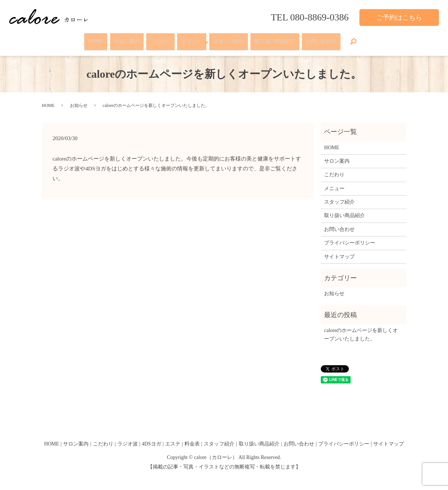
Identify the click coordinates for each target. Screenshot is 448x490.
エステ (173, 439)
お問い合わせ (327, 39)
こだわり (157, 39)
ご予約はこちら (399, 18)
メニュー (190, 39)
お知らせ (79, 101)
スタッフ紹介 (231, 39)
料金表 (192, 439)
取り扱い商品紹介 (280, 39)
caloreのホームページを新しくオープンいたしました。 (361, 330)
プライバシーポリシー (350, 238)
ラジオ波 (128, 439)
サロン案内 (122, 39)
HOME (89, 39)
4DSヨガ (151, 439)
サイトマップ (339, 252)
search (361, 39)
